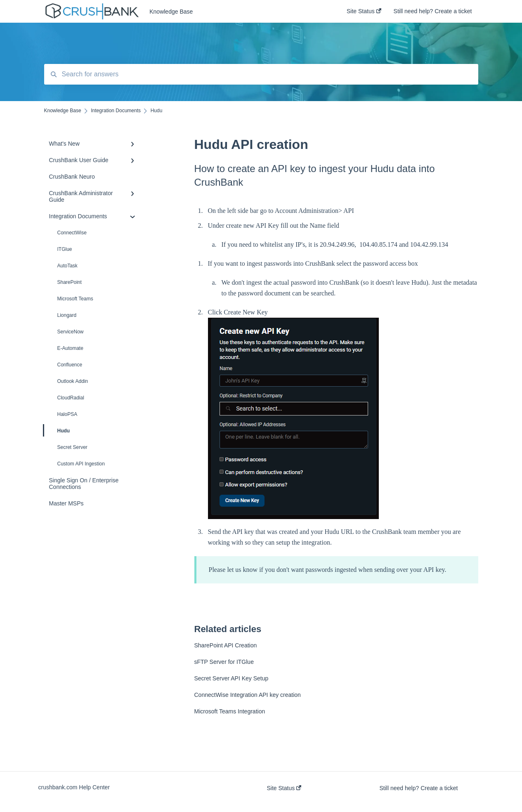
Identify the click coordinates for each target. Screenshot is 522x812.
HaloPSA (67, 414)
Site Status (284, 788)
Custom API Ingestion (81, 464)
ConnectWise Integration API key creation (248, 695)
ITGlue (65, 249)
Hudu (57, 430)
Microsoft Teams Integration (230, 711)
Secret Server (72, 447)
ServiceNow (71, 332)
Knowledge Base (171, 12)
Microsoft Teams (75, 299)
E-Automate (70, 348)
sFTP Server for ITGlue (224, 662)
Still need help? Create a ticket (419, 788)
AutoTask (67, 266)
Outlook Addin (73, 381)
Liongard (67, 315)
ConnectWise (72, 233)
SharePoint (70, 282)
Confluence (70, 365)
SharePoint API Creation (226, 645)
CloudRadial (71, 398)
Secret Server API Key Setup (231, 678)
